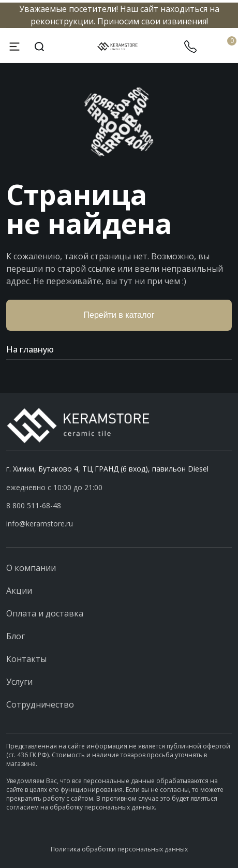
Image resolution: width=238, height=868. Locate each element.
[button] (119, 506)
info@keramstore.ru (40, 524)
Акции (19, 591)
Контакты (26, 659)
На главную (119, 349)
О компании (31, 568)
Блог (16, 636)
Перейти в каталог (119, 315)
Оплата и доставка (45, 613)
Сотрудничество (40, 704)
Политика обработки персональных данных (119, 849)
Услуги (19, 682)
